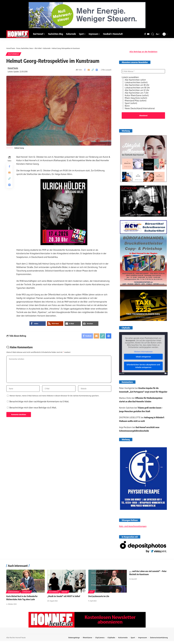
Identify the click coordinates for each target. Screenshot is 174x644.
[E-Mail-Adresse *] (143, 71)
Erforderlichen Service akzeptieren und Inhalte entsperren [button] (143, 366)
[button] (153, 34)
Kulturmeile (14, 54)
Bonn (126, 105)
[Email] (89, 70)
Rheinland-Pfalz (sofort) (135, 100)
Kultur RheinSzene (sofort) (136, 95)
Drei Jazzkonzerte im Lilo (99, 599)
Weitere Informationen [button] (143, 351)
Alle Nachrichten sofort (134, 79)
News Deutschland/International (139, 108)
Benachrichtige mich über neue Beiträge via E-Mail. (33, 408)
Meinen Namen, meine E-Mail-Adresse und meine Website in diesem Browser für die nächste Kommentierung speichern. (54, 396)
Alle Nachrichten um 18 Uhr (136, 84)
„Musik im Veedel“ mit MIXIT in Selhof (64, 599)
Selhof (65, 595)
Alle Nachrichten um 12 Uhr (136, 90)
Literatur (26, 595)
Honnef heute (13, 68)
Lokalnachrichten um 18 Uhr (136, 87)
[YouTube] (148, 34)
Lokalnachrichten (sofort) (135, 82)
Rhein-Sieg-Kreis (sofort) (135, 97)
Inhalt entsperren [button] (143, 356)
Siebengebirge (13, 595)
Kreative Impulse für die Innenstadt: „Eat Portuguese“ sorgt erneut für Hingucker (139, 391)
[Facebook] (145, 34)
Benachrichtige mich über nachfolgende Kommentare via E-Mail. (39, 402)
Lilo (91, 595)
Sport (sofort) (130, 103)
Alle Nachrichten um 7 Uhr (136, 92)
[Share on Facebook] (85, 70)
